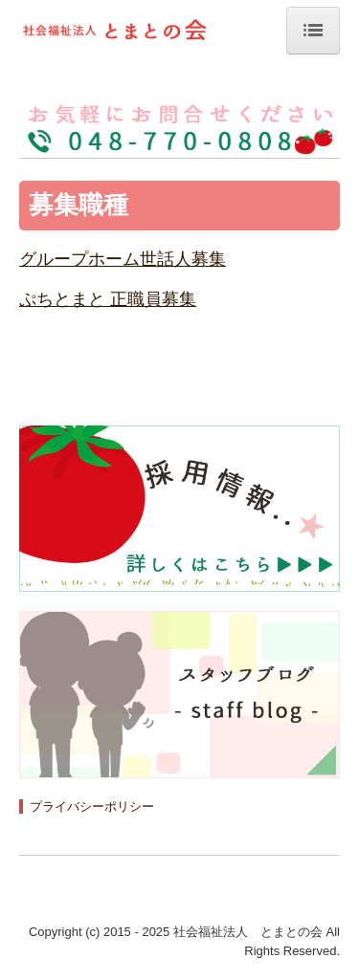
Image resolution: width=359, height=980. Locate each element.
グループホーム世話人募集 (123, 259)
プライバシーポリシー (92, 806)
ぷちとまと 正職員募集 (108, 299)
